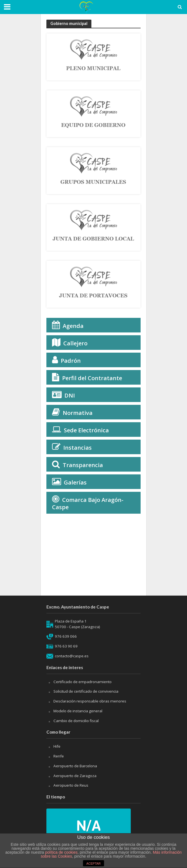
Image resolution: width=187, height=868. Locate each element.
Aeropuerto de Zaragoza (75, 776)
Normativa (78, 413)
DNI (70, 395)
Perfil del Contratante (92, 378)
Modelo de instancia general (78, 711)
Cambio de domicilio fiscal (76, 721)
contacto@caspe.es (72, 656)
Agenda (73, 326)
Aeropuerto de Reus (71, 785)
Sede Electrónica (86, 430)
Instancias (77, 448)
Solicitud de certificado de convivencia (86, 691)
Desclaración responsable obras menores (90, 701)
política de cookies (61, 852)
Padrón (71, 361)
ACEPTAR (93, 864)
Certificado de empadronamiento (83, 682)
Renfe (59, 756)
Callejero (75, 343)
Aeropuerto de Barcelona (75, 766)
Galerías (75, 482)
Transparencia (83, 465)
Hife (57, 746)
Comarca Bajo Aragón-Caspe (88, 503)
